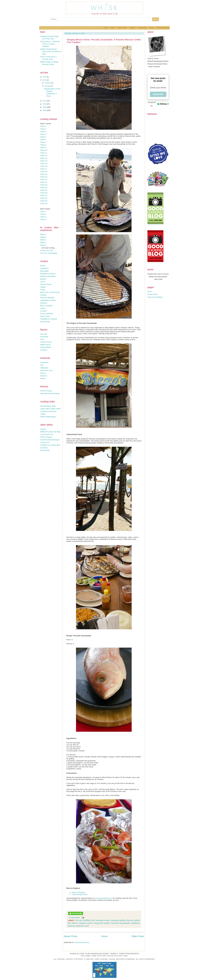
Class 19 (44, 174)
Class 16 (44, 166)
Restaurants (142, 28)
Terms (151, 28)
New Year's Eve (46, 370)
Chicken (43, 295)
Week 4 (43, 242)
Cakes (43, 308)
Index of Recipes (78, 892)
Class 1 (43, 126)
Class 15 (44, 163)
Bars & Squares (46, 306)
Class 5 (43, 137)
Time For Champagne (49, 253)
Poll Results (45, 450)
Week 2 (43, 237)
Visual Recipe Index (80, 894)
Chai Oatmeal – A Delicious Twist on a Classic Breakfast (50, 44)
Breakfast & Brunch (48, 274)
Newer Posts (71, 936)
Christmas (44, 362)
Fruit (42, 339)
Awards (43, 429)
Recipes (132, 28)
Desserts (44, 303)
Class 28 (44, 198)
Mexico (75, 923)
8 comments (74, 917)
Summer (44, 376)
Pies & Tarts (45, 316)
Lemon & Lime (46, 342)
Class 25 (44, 190)
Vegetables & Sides (48, 300)
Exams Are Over (47, 250)
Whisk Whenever (163, 28)
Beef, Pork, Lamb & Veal (50, 292)
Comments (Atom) (82, 942)
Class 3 (43, 132)
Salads (43, 287)
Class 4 (43, 134)
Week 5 (43, 245)
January (48, 86)
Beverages (45, 271)
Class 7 (43, 142)
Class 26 (44, 193)
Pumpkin (44, 350)
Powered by (158, 104)
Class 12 (44, 155)
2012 (45, 80)
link (72, 640)
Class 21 (44, 179)
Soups (43, 290)
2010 (45, 104)
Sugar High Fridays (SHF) (50, 409)
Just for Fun (45, 442)
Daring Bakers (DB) (48, 406)
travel (86, 926)
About (113, 28)
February (48, 83)
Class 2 (43, 129)
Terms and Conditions (155, 297)
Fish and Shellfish (47, 298)
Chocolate (44, 337)
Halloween (44, 368)
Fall (42, 365)
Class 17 (44, 169)
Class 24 (44, 187)
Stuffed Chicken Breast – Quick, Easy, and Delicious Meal (51, 52)
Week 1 (43, 234)
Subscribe (158, 94)
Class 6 (43, 140)
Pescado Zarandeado (120, 923)
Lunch (43, 282)
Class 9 (43, 148)
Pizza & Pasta (46, 284)
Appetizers (44, 268)
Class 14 (44, 161)
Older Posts (138, 936)
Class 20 (44, 177)
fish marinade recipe (101, 920)
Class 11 (44, 153)
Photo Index (122, 28)
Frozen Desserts (47, 314)
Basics (43, 266)
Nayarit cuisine (86, 923)
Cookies (43, 311)
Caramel (44, 334)
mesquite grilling (118, 920)
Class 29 (44, 201)
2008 (45, 110)
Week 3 (43, 240)
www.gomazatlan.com (104, 898)
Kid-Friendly (45, 322)
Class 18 (44, 171)
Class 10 (44, 150)
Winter (43, 378)
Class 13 (44, 158)
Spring (43, 373)
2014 (45, 77)
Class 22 (44, 182)
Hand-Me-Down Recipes (50, 394)
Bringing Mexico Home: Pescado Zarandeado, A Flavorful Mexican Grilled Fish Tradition (104, 41)
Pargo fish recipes (102, 923)
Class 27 (44, 195)
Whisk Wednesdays (48, 417)
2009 (45, 107)
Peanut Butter (46, 347)
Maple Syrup (45, 345)
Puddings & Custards (49, 319)
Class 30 (44, 203)
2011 (45, 101)
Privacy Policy (152, 294)
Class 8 (43, 145)
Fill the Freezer (46, 391)
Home (106, 28)
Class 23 (44, 185)
